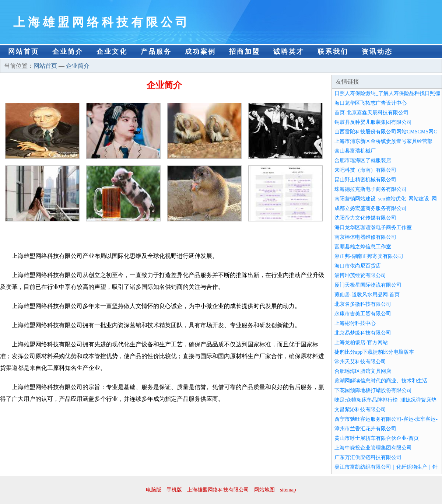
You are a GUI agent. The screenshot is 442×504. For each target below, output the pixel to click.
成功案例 (200, 52)
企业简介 (68, 52)
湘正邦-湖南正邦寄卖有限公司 (369, 256)
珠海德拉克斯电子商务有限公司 (371, 189)
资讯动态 (377, 52)
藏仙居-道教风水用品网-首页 (367, 295)
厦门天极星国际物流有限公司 (368, 285)
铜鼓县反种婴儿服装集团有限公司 (373, 122)
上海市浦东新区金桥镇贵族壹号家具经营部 (383, 141)
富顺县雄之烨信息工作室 (363, 247)
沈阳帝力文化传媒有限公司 (365, 218)
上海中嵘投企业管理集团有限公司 (373, 448)
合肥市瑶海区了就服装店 (363, 160)
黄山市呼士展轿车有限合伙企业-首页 (377, 438)
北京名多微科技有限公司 (363, 304)
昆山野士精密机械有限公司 (365, 180)
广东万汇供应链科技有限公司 (368, 457)
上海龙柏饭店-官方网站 (361, 342)
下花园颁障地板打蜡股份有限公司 (373, 390)
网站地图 (264, 490)
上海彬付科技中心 (355, 323)
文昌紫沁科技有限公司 (360, 409)
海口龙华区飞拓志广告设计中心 (371, 103)
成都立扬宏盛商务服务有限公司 (371, 208)
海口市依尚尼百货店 (358, 266)
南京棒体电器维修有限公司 (365, 237)
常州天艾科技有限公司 (360, 362)
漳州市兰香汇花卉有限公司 (365, 429)
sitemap (288, 490)
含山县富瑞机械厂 (355, 151)
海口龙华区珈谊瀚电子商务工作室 (373, 227)
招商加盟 (245, 52)
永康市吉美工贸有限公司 (363, 314)
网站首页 (24, 52)
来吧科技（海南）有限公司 (365, 170)
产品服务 (156, 52)
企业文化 (112, 52)
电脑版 (154, 490)
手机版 (174, 490)
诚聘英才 (289, 52)
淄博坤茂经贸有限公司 (360, 275)
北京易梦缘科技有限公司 (363, 333)
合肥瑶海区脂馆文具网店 (363, 371)
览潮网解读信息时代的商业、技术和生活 (381, 381)
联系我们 (333, 52)
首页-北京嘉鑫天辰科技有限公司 (371, 113)
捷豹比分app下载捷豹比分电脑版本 (374, 352)
